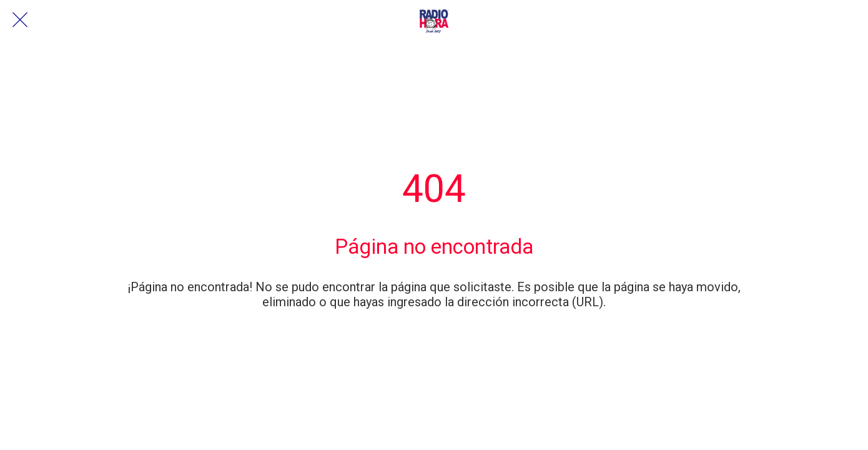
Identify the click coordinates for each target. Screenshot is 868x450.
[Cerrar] (20, 20)
